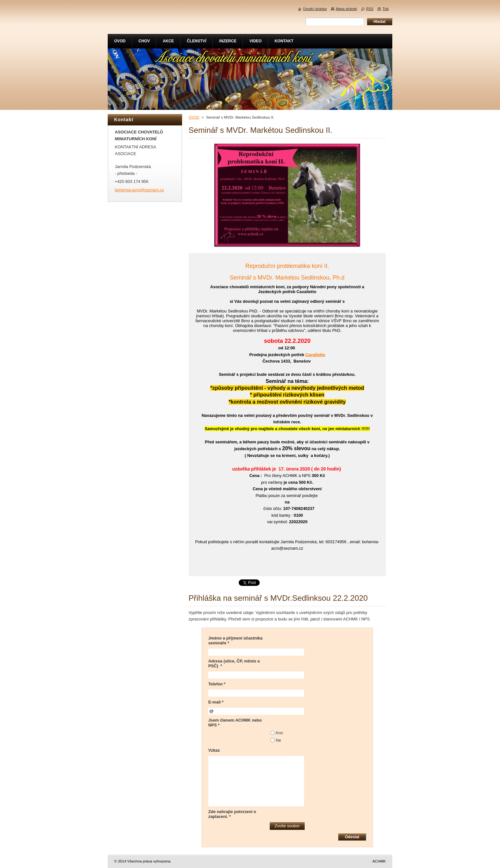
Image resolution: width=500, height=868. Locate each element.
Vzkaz (214, 750)
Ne (278, 740)
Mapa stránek (346, 9)
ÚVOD (194, 117)
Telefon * (217, 684)
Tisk (386, 9)
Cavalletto (315, 355)
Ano (279, 733)
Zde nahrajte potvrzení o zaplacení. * (232, 814)
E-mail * (216, 702)
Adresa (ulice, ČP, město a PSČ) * (234, 663)
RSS (370, 9)
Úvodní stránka (315, 9)
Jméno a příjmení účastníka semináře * (235, 640)
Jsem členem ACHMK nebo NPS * (235, 723)
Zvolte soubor (287, 826)
